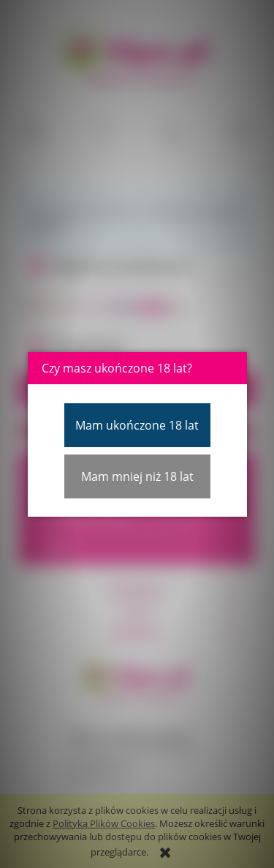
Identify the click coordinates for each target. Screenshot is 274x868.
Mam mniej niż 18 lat (137, 476)
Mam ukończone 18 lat (137, 425)
